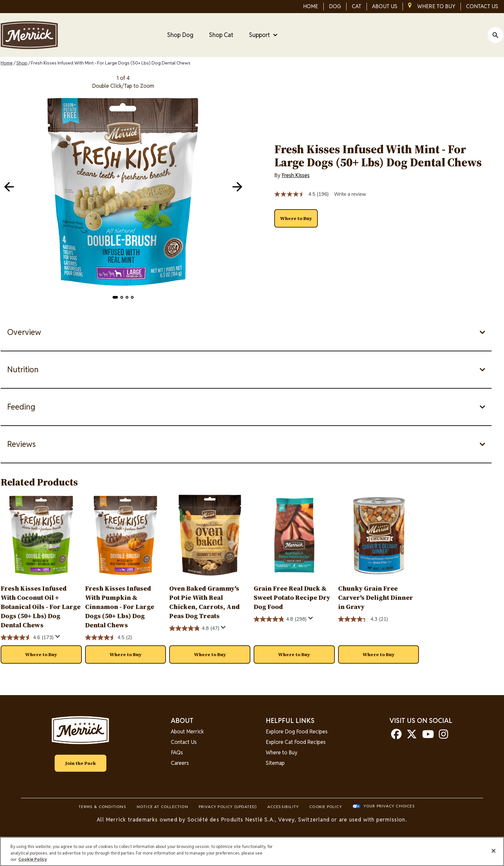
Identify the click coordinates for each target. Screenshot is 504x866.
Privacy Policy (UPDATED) (228, 807)
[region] (252, 851)
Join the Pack (81, 763)
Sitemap (275, 763)
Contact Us (184, 742)
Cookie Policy (326, 807)
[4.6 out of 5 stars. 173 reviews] (27, 637)
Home (7, 63)
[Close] (494, 851)
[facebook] (396, 736)
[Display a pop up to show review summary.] (58, 637)
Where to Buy (282, 753)
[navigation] (237, 187)
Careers (180, 763)
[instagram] (443, 736)
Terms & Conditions (102, 807)
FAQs (177, 753)
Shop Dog (180, 35)
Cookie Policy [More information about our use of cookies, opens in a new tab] (33, 859)
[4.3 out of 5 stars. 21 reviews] (363, 619)
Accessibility (283, 807)
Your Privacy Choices (389, 806)
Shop (22, 63)
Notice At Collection (162, 807)
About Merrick (187, 732)
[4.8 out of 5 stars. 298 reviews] (280, 619)
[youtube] (428, 736)
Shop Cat (221, 35)
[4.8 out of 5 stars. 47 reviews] (194, 628)
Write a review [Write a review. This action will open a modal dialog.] (350, 194)
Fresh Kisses (296, 175)
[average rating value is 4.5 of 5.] (296, 194)
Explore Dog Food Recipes (297, 732)
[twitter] (412, 736)
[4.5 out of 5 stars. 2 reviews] (109, 637)
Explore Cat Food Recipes (296, 742)
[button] (115, 297)
